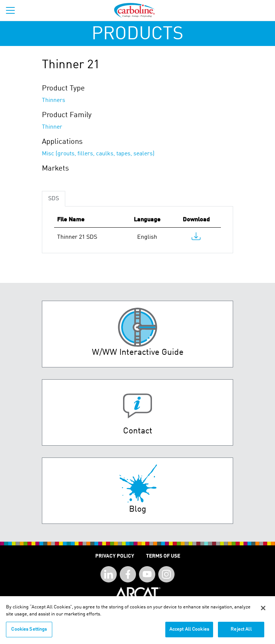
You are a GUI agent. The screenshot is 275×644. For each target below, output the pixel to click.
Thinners (54, 100)
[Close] (263, 611)
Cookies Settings (29, 632)
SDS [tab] (54, 199)
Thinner (52, 127)
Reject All (241, 632)
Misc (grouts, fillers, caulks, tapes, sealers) (98, 154)
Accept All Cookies (189, 632)
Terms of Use (163, 556)
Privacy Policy (115, 556)
